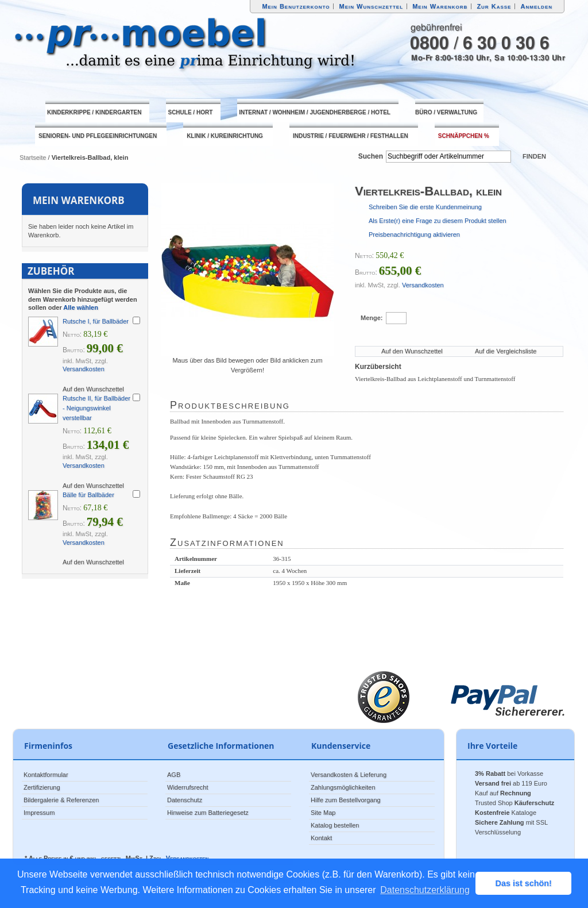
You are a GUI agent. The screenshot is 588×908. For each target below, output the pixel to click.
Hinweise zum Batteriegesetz (208, 813)
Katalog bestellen (335, 825)
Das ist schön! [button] (524, 883)
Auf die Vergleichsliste (506, 351)
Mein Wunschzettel (371, 6)
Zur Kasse (494, 6)
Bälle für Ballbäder (88, 495)
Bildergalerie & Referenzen (61, 800)
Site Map (323, 813)
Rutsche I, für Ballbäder (96, 321)
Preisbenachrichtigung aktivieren (414, 234)
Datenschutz (185, 800)
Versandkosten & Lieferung (349, 775)
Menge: (372, 318)
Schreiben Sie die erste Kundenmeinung (425, 207)
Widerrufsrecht (188, 787)
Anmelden (537, 6)
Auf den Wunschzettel (412, 351)
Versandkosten (423, 285)
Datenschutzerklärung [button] (425, 890)
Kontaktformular (46, 775)
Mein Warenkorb (440, 6)
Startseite (33, 157)
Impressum (39, 813)
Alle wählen (81, 307)
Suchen (371, 156)
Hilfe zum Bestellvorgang (346, 800)
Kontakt (321, 838)
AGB (174, 775)
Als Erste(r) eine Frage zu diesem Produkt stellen (438, 221)
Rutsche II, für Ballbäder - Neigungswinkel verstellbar (96, 408)
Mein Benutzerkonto (296, 6)
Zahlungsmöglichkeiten (343, 787)
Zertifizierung (42, 787)
